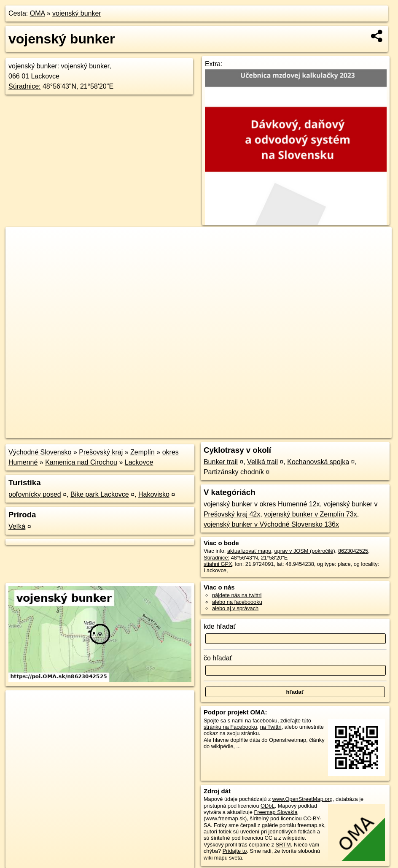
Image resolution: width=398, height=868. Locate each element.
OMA (38, 13)
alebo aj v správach (235, 608)
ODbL (268, 806)
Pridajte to (235, 851)
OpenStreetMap (246, 432)
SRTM (283, 845)
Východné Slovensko (40, 452)
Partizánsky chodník (234, 472)
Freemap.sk (290, 432)
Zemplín (143, 452)
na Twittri (271, 727)
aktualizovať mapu (249, 551)
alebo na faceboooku (237, 602)
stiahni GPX (218, 564)
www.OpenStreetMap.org (303, 799)
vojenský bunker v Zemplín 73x (311, 514)
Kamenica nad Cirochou (81, 462)
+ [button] (20, 241)
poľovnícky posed (35, 494)
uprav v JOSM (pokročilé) (304, 551)
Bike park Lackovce (100, 494)
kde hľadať (220, 626)
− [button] (20, 254)
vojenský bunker (77, 13)
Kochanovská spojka (318, 462)
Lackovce (139, 462)
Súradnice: (25, 86)
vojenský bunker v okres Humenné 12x (262, 504)
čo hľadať (218, 658)
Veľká (17, 526)
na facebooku (261, 721)
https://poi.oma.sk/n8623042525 (354, 432)
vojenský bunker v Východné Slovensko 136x (271, 524)
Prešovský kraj (101, 452)
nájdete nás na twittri (237, 595)
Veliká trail (262, 462)
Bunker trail (221, 462)
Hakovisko (154, 494)
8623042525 (353, 551)
